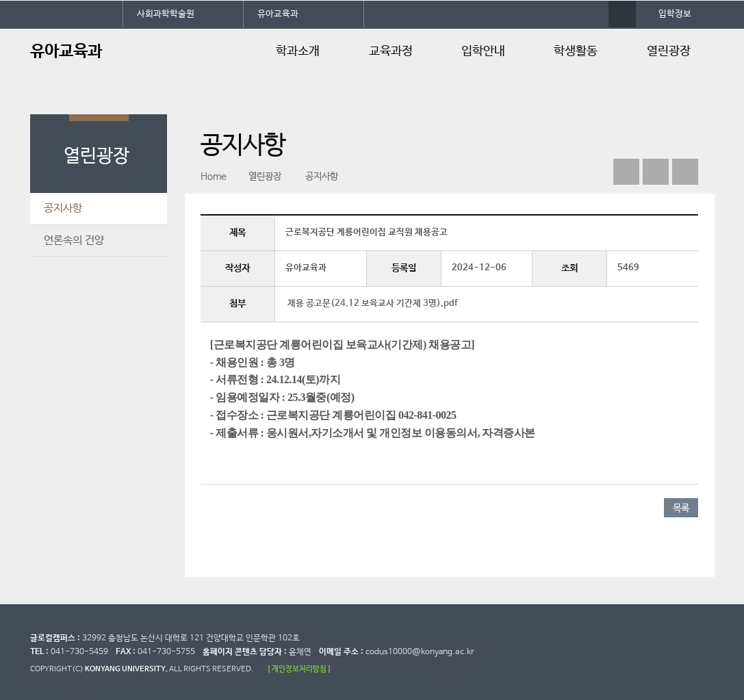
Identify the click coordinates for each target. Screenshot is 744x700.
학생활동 (576, 51)
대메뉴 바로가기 (0, 0)
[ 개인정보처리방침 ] (299, 669)
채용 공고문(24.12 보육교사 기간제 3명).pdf (372, 303)
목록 (681, 508)
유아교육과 (278, 14)
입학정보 (675, 14)
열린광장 (669, 51)
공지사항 (63, 208)
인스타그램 (656, 172)
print (685, 172)
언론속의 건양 (74, 241)
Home (214, 177)
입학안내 (483, 51)
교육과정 (391, 51)
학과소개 (298, 51)
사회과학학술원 (166, 14)
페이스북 (626, 172)
